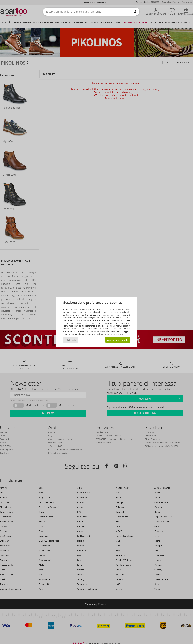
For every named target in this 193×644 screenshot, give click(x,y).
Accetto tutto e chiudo (118, 340)
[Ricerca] (135, 12)
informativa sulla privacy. (113, 334)
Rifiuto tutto (71, 340)
